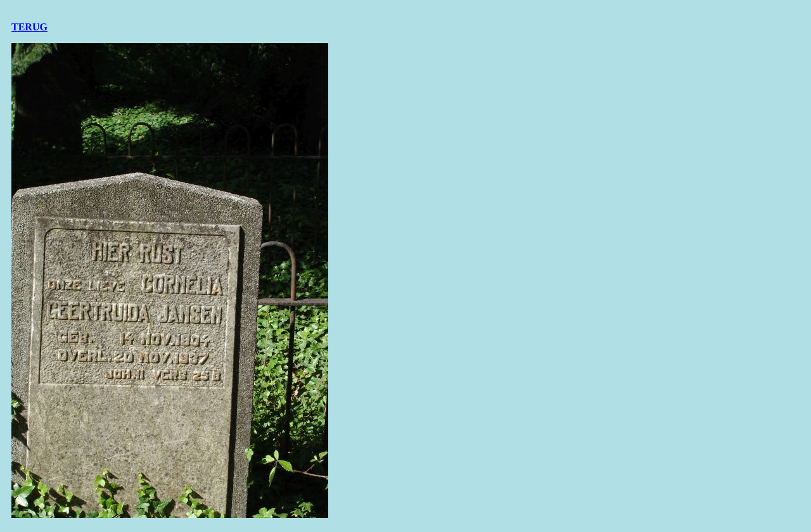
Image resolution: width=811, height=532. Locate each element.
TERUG (29, 27)
